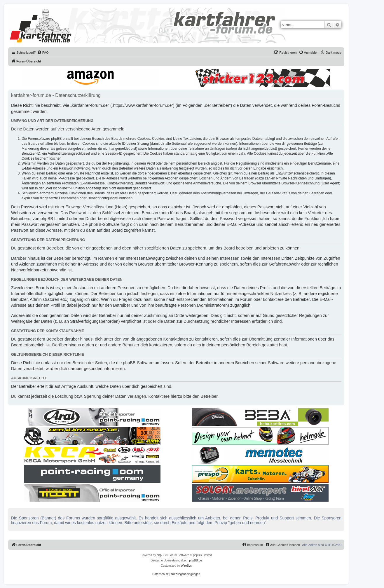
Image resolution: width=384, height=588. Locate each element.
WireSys (186, 566)
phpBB (161, 555)
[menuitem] (43, 53)
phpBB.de (196, 560)
